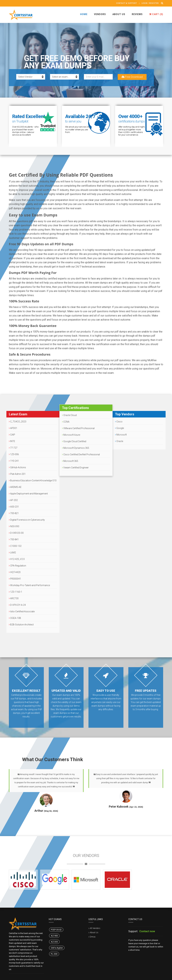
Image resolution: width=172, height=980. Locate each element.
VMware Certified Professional (78, 428)
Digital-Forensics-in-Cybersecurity (27, 520)
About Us (119, 14)
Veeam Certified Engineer (75, 468)
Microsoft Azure (71, 435)
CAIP (12, 435)
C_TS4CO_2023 (18, 422)
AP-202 (13, 500)
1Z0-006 (14, 454)
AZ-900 (54, 936)
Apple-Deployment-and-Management (28, 494)
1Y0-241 (14, 461)
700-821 (14, 513)
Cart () (156, 14)
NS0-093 (14, 526)
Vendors (100, 14)
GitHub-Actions (17, 467)
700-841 (14, 539)
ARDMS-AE (15, 487)
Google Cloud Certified (74, 441)
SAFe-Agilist (57, 948)
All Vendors (95, 928)
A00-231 (14, 507)
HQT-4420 (15, 572)
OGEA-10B (15, 618)
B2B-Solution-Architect (21, 625)
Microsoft (121, 435)
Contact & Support (127, 3)
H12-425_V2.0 (17, 559)
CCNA (66, 422)
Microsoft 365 (70, 461)
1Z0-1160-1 (16, 592)
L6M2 (12, 553)
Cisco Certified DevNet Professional (81, 454)
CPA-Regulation (17, 566)
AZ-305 (54, 942)
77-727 (13, 448)
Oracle (119, 441)
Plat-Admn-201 (17, 474)
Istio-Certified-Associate (22, 611)
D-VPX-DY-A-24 (17, 605)
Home (84, 14)
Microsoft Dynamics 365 (76, 448)
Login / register (150, 3)
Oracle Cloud (69, 415)
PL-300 (54, 954)
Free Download (132, 77)
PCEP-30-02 (56, 930)
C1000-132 (15, 546)
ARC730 (14, 598)
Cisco (119, 422)
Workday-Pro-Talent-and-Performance (29, 585)
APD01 (13, 428)
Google (119, 428)
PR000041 (15, 579)
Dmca (93, 937)
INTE (12, 441)
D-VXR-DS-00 (16, 533)
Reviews (137, 14)
